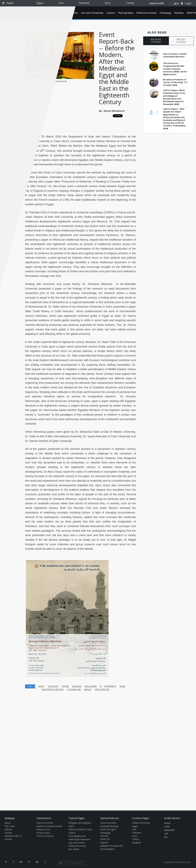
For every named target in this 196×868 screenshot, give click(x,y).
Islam (123, 686)
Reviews (179, 13)
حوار (166, 837)
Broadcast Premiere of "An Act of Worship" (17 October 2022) (175, 82)
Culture (111, 13)
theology (53, 686)
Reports (104, 843)
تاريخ (166, 834)
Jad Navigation (107, 849)
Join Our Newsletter (71, 863)
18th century (102, 689)
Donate (8, 833)
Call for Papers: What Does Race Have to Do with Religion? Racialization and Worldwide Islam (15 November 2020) (174, 97)
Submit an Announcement (49, 826)
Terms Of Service (45, 836)
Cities (75, 13)
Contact (8, 839)
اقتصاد (167, 827)
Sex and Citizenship (92, 13)
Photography (126, 13)
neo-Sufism (91, 686)
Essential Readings (109, 826)
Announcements (108, 823)
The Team (10, 826)
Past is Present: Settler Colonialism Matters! (175, 55)
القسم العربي (156, 3)
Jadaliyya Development (112, 846)
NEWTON (105, 839)
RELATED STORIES (156, 41)
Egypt (40, 3)
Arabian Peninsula (141, 823)
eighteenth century (53, 689)
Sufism (65, 686)
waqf (42, 686)
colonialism (74, 689)
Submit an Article (45, 823)
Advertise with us (13, 836)
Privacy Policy (43, 833)
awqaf (88, 689)
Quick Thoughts (108, 829)
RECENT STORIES (181, 41)
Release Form (43, 829)
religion (77, 686)
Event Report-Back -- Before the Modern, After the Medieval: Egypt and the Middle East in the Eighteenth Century (117, 68)
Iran (61, 3)
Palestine (84, 3)
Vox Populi (74, 849)
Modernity (110, 686)
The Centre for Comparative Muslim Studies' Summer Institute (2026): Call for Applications (175, 69)
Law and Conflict (77, 843)
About (8, 823)
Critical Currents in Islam (80, 829)
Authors (8, 829)
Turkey (130, 3)
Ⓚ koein (187, 862)
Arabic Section (172, 818)
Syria (108, 3)
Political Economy (147, 13)
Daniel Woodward (114, 111)
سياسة (167, 823)
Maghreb (137, 843)
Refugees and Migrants (80, 823)
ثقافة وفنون (169, 830)
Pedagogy (166, 13)
